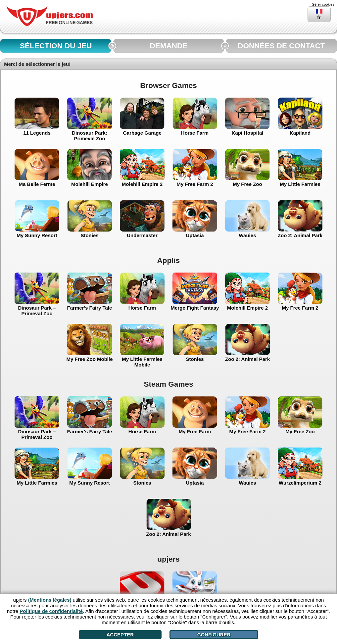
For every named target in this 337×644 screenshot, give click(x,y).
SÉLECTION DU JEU (56, 46)
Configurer (214, 635)
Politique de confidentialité (51, 611)
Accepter (120, 635)
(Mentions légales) (50, 600)
